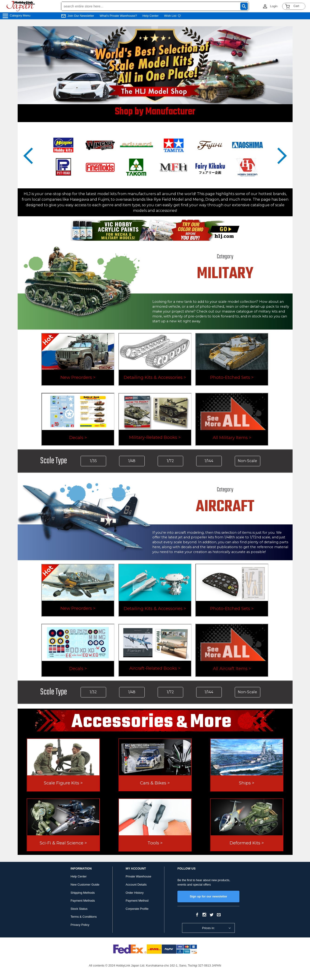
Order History (135, 893)
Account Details (136, 885)
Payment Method (137, 901)
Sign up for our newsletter (208, 896)
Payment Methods (83, 901)
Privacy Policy (80, 925)
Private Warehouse (138, 876)
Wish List (173, 16)
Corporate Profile (137, 909)
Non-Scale (247, 461)
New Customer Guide (85, 885)
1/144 (209, 461)
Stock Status (79, 909)
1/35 (93, 461)
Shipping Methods (83, 893)
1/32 (93, 692)
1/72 (170, 461)
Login (274, 6)
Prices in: (208, 928)
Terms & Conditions (84, 917)
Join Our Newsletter (81, 16)
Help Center (150, 16)
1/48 (132, 461)
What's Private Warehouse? (118, 16)
